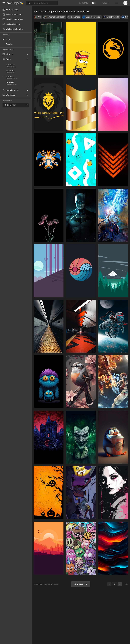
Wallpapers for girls (13, 29)
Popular (9, 44)
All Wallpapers (10, 10)
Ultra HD (8, 54)
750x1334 (10, 82)
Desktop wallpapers (13, 19)
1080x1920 (19, 77)
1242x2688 (11, 65)
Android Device (11, 90)
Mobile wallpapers (12, 15)
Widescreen (9, 95)
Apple (7, 59)
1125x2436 (11, 71)
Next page (81, 584)
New (8, 39)
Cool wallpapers (11, 24)
